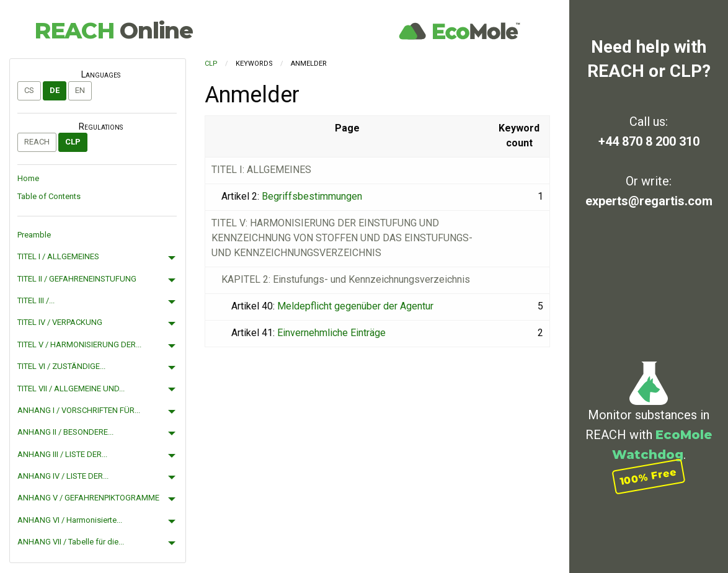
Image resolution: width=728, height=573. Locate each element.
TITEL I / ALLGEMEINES (58, 256)
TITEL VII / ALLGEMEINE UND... (71, 389)
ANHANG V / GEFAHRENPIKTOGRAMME (88, 498)
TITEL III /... (36, 300)
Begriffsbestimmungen (312, 196)
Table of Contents (49, 196)
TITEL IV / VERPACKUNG (60, 322)
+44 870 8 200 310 (649, 141)
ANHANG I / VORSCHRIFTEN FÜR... (79, 410)
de (55, 90)
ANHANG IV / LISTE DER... (63, 476)
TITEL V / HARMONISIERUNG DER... (79, 344)
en (80, 90)
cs (29, 90)
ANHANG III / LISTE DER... (62, 454)
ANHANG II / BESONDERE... (65, 432)
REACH (113, 30)
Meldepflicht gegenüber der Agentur (355, 306)
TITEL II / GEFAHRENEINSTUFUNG (77, 279)
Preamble (34, 235)
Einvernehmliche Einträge (331, 333)
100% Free (649, 477)
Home (28, 178)
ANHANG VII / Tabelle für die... (71, 542)
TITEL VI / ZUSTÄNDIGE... (61, 366)
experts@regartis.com (649, 201)
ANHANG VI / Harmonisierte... (70, 520)
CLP (73, 142)
